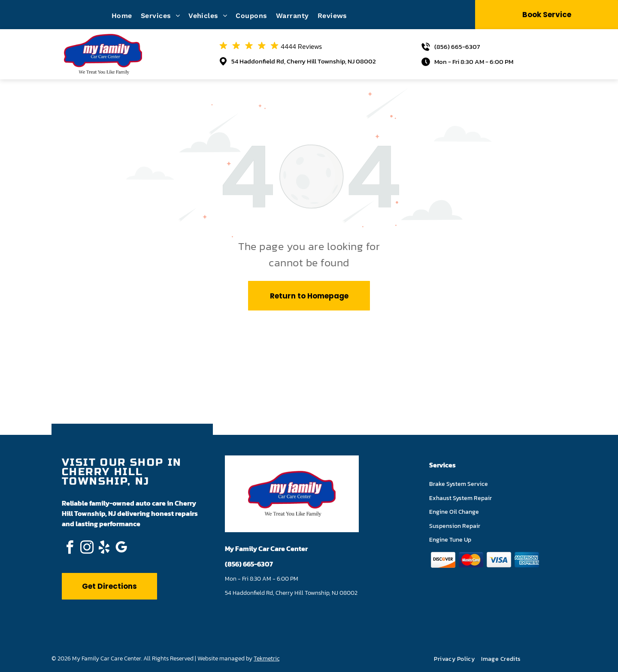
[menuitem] (126, 16)
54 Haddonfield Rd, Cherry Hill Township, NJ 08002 (304, 61)
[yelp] (104, 549)
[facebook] (70, 549)
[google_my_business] (121, 549)
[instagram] (87, 549)
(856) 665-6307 (457, 47)
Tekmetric (267, 658)
